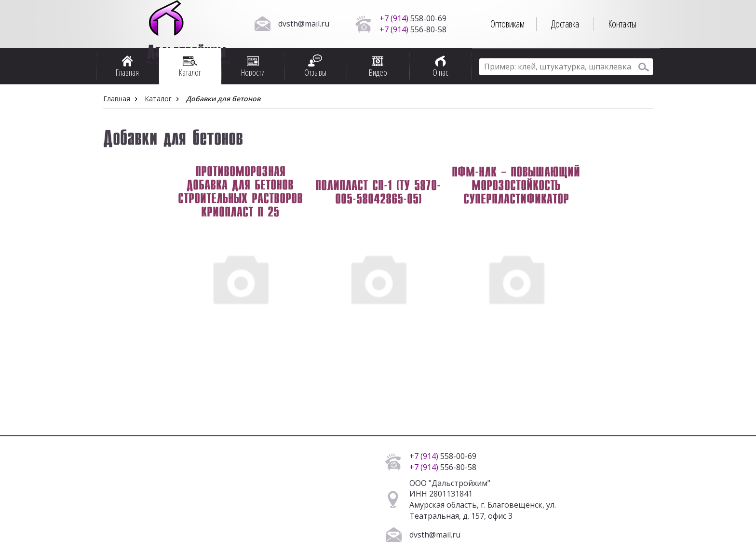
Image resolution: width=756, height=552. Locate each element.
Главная (117, 99)
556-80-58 (413, 29)
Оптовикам (507, 24)
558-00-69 (413, 18)
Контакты (622, 24)
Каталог (158, 99)
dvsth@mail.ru (304, 24)
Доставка (565, 24)
